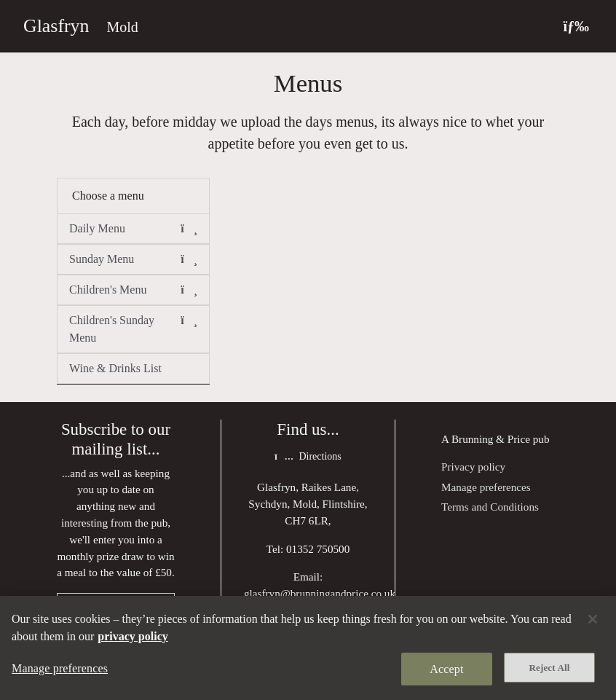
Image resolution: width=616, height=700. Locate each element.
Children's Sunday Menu (133, 328)
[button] (189, 229)
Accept (446, 669)
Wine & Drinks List (115, 368)
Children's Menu (133, 290)
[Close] (593, 619)
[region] (308, 648)
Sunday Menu (133, 259)
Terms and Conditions (490, 507)
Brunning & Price (491, 439)
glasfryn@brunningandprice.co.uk (320, 593)
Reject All (550, 668)
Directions (308, 456)
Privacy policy (473, 467)
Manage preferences (486, 487)
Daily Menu (133, 229)
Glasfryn (56, 26)
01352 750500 (318, 549)
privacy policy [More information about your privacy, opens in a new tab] (133, 636)
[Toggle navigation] (576, 26)
